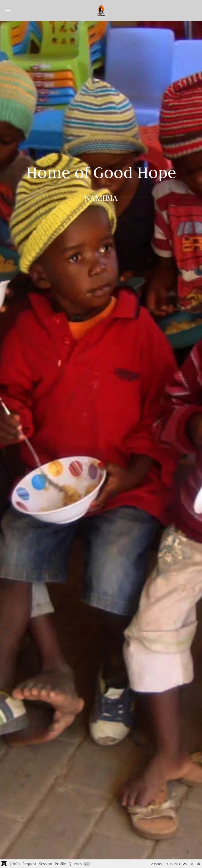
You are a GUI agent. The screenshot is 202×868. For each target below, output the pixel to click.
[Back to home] (101, 11)
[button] (8, 11)
